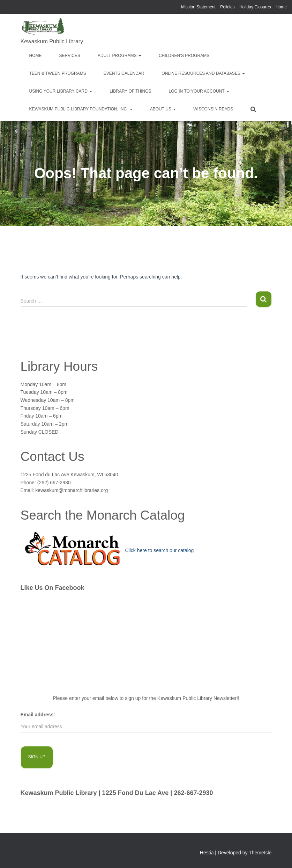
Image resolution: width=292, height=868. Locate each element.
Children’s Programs (184, 56)
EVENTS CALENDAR (124, 73)
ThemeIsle (260, 853)
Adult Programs (119, 56)
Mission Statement (198, 7)
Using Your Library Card (61, 91)
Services (70, 56)
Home (281, 7)
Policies (227, 7)
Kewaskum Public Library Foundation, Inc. (81, 109)
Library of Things (130, 91)
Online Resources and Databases (203, 73)
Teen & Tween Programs (58, 73)
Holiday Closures (255, 7)
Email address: (38, 715)
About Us (163, 109)
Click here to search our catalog (160, 550)
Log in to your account (199, 91)
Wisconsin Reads (213, 109)
